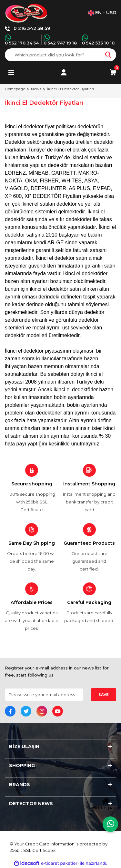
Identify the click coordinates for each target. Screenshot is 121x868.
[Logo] (26, 13)
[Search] (60, 55)
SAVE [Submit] (104, 695)
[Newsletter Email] (44, 695)
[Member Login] (64, 72)
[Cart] (113, 72)
